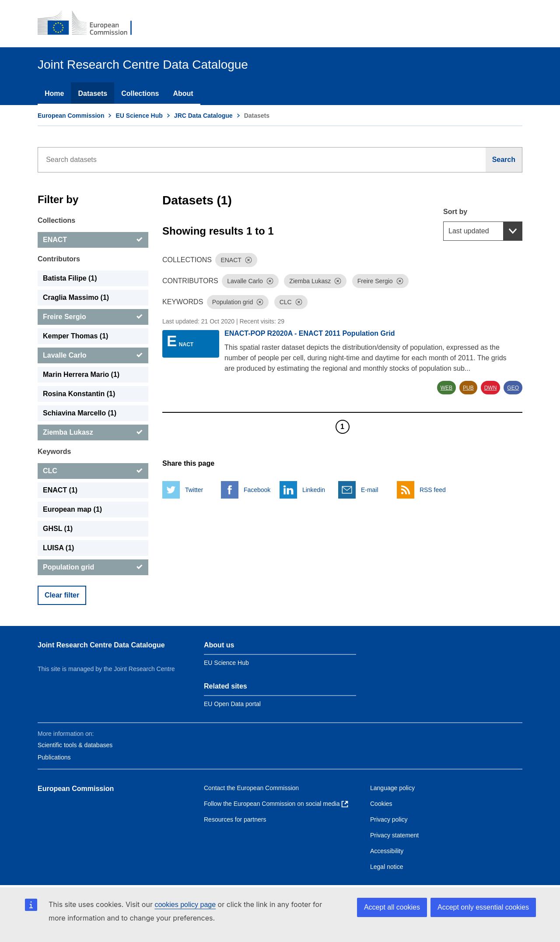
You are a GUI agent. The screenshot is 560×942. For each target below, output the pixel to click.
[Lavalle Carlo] (93, 355)
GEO (513, 388)
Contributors (59, 259)
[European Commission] (91, 24)
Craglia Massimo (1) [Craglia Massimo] (76, 297)
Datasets (93, 93)
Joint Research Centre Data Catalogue (101, 645)
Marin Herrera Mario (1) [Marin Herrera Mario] (81, 374)
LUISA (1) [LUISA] (58, 548)
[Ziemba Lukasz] (93, 432)
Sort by (455, 212)
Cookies (381, 804)
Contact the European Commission (251, 788)
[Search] (504, 160)
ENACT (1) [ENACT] (60, 490)
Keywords (54, 452)
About (183, 93)
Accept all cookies (392, 907)
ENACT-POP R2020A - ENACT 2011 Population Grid (310, 333)
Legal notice (387, 867)
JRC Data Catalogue (203, 116)
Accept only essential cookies (483, 907)
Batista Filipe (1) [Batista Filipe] (70, 278)
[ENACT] (93, 240)
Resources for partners (235, 819)
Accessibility (387, 851)
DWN (491, 388)
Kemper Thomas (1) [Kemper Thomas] (75, 336)
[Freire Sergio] (93, 317)
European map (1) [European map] (72, 509)
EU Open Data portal (232, 704)
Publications (54, 757)
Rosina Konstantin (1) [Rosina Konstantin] (79, 394)
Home (54, 93)
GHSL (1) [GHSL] (58, 529)
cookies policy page (185, 905)
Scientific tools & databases (75, 745)
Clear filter (62, 595)
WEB (446, 388)
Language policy (392, 788)
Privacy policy (389, 819)
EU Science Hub (139, 116)
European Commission (71, 116)
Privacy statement (394, 835)
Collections (140, 93)
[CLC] (93, 471)
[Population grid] (93, 567)
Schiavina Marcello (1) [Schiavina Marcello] (80, 413)
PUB (468, 388)
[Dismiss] (248, 260)
